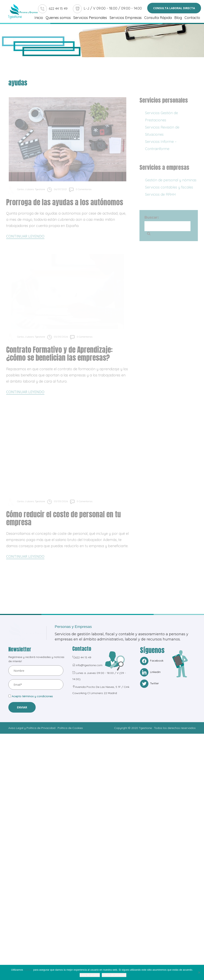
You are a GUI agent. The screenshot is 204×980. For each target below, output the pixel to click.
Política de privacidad (114, 975)
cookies (28, 970)
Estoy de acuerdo (90, 975)
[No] (199, 972)
